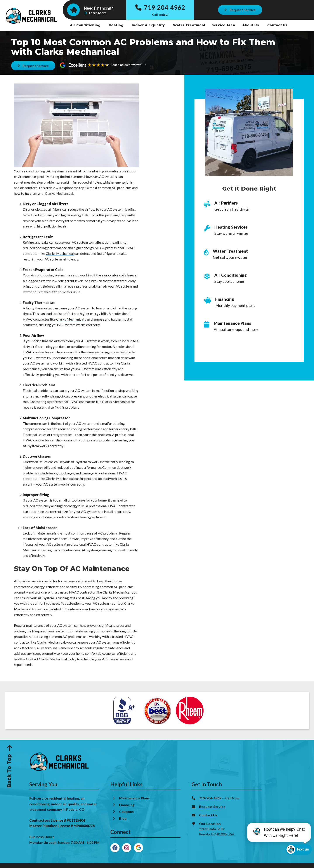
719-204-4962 (160, 7)
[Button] (240, 10)
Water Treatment (190, 25)
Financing (127, 805)
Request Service (212, 806)
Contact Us (278, 25)
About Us (251, 25)
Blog (123, 818)
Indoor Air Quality (149, 25)
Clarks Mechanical (60, 253)
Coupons (126, 812)
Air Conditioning (86, 25)
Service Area (223, 25)
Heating (117, 25)
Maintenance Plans (135, 798)
